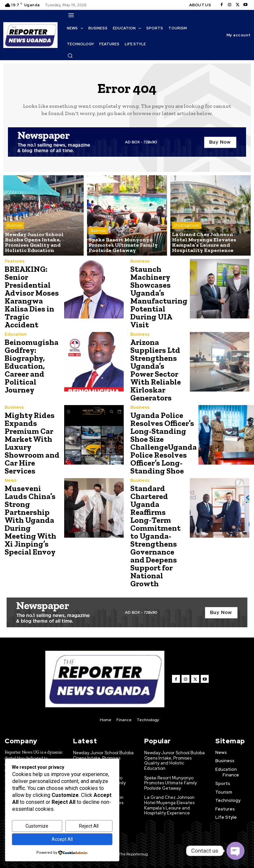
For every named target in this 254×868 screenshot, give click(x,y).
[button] (70, 56)
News (11, 480)
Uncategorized (187, 225)
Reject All (89, 826)
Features (15, 261)
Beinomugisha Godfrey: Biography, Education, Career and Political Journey (32, 366)
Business (15, 225)
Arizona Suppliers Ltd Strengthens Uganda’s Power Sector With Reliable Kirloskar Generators (156, 370)
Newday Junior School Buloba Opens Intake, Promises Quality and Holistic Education (174, 761)
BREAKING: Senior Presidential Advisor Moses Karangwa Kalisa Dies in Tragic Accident (32, 297)
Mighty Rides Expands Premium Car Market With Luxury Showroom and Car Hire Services (32, 443)
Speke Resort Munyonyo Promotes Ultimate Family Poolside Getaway (170, 783)
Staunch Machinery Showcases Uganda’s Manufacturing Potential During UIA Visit (159, 297)
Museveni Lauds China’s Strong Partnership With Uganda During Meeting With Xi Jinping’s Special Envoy (30, 520)
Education (16, 334)
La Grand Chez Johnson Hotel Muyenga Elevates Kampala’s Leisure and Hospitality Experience (169, 805)
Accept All (62, 839)
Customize (37, 826)
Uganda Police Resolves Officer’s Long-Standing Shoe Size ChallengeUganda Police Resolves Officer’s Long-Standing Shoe (164, 443)
